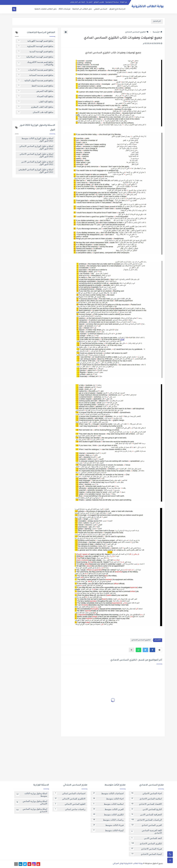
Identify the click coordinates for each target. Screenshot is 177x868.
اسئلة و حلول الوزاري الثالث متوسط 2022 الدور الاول (37, 140)
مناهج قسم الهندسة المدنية (35, 51)
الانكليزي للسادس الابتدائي (70, 799)
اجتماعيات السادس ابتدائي (70, 793)
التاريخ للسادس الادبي (146, 809)
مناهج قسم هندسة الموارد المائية (35, 80)
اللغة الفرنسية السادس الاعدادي (146, 832)
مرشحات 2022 (65, 9)
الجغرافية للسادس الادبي (146, 815)
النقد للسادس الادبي (146, 838)
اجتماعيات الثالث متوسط (108, 793)
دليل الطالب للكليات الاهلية (46, 9)
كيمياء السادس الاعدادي (146, 854)
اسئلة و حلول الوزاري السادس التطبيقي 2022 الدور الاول (36, 171)
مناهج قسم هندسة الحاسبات (35, 70)
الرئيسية (157, 32)
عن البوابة (124, 2)
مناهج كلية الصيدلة (35, 96)
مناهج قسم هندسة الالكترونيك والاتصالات (35, 63)
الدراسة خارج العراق (117, 9)
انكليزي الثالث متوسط (108, 815)
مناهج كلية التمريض (35, 91)
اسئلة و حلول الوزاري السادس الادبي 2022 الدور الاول (37, 163)
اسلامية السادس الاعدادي (146, 799)
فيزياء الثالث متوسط (108, 825)
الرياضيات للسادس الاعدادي (146, 820)
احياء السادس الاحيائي (146, 793)
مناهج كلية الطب (35, 102)
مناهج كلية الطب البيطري (35, 107)
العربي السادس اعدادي (146, 825)
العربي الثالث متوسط (108, 809)
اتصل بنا (89, 2)
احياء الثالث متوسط (108, 799)
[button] (152, 650)
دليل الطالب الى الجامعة (82, 9)
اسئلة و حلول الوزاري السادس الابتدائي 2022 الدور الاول (36, 147)
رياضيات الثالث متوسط (108, 820)
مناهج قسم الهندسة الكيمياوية (35, 46)
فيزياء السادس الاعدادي (146, 849)
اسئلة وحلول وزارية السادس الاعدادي (32, 810)
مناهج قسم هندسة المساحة (35, 75)
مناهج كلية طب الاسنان (35, 112)
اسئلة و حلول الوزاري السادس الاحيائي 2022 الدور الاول (36, 155)
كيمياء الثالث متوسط (108, 830)
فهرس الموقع (99, 2)
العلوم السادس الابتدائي (70, 804)
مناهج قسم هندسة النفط (35, 86)
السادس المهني (101, 9)
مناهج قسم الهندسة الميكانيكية (35, 57)
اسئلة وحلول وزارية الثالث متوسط (32, 795)
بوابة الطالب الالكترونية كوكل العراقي (128, 864)
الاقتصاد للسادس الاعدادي (146, 804)
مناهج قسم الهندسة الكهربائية (35, 41)
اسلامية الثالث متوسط (108, 804)
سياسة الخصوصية (112, 2)
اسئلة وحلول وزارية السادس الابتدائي (32, 802)
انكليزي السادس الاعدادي (137, 32)
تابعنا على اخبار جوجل (78, 2)
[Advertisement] (89, 760)
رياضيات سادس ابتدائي (70, 809)
